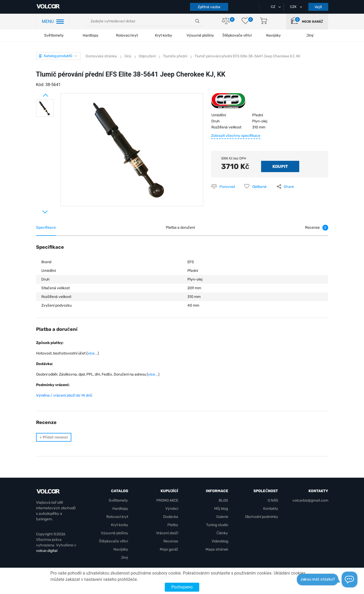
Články (222, 533)
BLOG (223, 500)
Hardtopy (91, 35)
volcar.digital (47, 551)
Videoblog (220, 541)
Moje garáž (312, 22)
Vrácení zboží (167, 533)
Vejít (318, 7)
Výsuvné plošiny (200, 35)
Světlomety (54, 35)
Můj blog (221, 509)
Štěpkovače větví (114, 541)
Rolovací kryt (127, 35)
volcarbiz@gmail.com (310, 500)
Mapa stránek (217, 549)
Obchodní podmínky (262, 517)
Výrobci (172, 509)
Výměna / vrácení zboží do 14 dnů (64, 395)
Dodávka (171, 517)
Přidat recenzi (54, 437)
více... (93, 353)
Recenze (171, 541)
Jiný (124, 558)
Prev (39, 93)
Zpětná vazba (209, 7)
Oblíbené (259, 187)
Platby (173, 525)
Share (289, 187)
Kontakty (271, 509)
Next (39, 210)
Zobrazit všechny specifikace (236, 136)
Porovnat (227, 187)
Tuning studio (217, 525)
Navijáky (121, 549)
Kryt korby (164, 35)
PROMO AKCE (167, 500)
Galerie (222, 517)
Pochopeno (182, 587)
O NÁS (273, 500)
